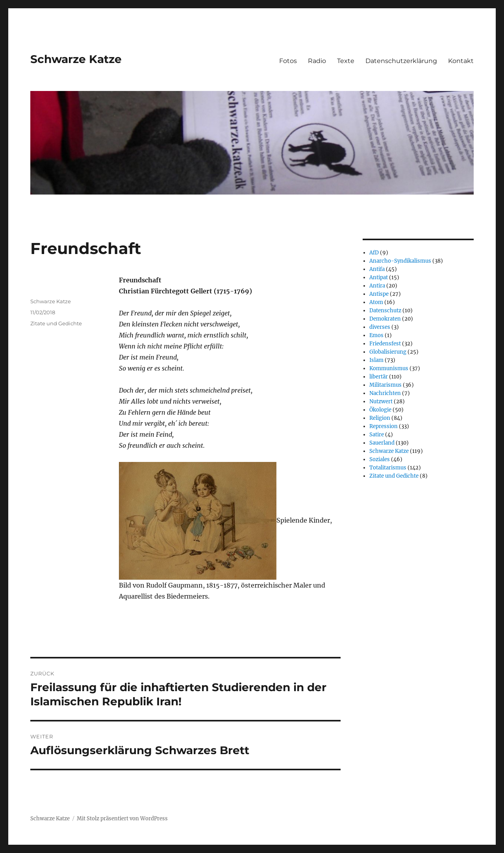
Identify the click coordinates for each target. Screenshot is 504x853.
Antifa (377, 269)
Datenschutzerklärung (401, 61)
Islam (376, 360)
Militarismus (385, 385)
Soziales (380, 459)
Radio (317, 61)
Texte (346, 61)
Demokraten (385, 319)
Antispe (379, 294)
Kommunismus (389, 368)
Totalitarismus (388, 468)
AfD (374, 253)
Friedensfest (385, 344)
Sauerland (382, 443)
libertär (379, 377)
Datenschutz (385, 311)
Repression (384, 426)
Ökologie (380, 410)
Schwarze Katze (76, 59)
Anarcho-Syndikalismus (400, 261)
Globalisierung (388, 352)
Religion (380, 418)
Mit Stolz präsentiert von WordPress (122, 819)
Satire (377, 435)
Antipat (379, 277)
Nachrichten (385, 393)
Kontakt (461, 61)
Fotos (288, 61)
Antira (377, 286)
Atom (376, 302)
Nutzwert (381, 401)
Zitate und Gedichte (56, 323)
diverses (380, 327)
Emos (376, 335)
